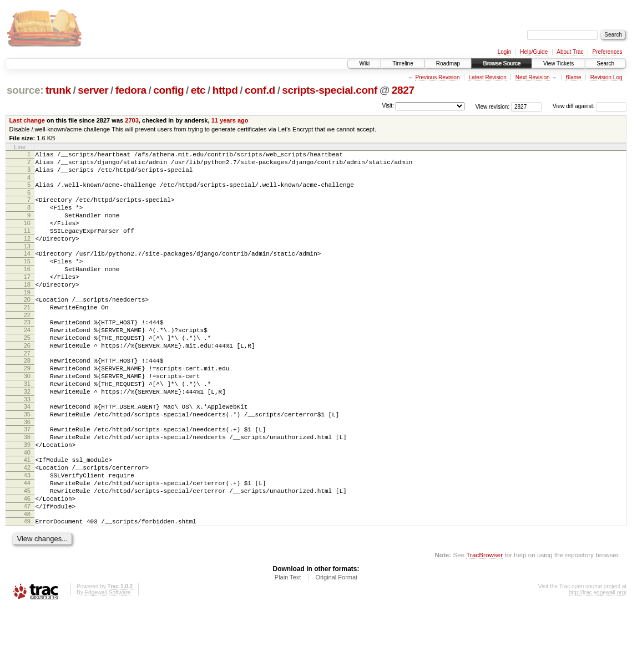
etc (198, 90)
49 (27, 584)
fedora (131, 90)
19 (27, 317)
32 (27, 433)
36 (27, 469)
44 (27, 539)
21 (27, 334)
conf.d (260, 90)
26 (27, 379)
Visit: (388, 106)
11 (27, 244)
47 (27, 568)
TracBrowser (484, 620)
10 (27, 235)
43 (27, 530)
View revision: (493, 106)
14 (27, 270)
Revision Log (606, 77)
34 (27, 450)
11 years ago (230, 120)
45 (27, 549)
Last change (27, 120)
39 (27, 495)
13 (27, 263)
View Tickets (558, 63)
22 (27, 343)
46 (27, 558)
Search (605, 63)
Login (504, 52)
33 (27, 442)
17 (27, 298)
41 (27, 511)
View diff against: (590, 106)
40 (27, 504)
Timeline (403, 63)
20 (27, 324)
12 (27, 253)
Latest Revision (487, 77)
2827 (403, 90)
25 (27, 369)
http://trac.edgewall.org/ (598, 657)
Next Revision (533, 77)
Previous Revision (437, 77)
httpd (225, 90)
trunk (58, 90)
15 (27, 279)
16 (27, 289)
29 (27, 405)
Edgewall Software (107, 657)
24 (27, 360)
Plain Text (288, 642)
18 (27, 308)
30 (27, 414)
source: (25, 90)
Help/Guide (534, 52)
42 (27, 521)
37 (27, 476)
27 (27, 388)
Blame (573, 77)
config (168, 90)
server (93, 90)
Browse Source (502, 63)
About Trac (570, 52)
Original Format (336, 642)
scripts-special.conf (330, 90)
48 (27, 577)
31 (27, 424)
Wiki (364, 63)
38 (27, 485)
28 (27, 395)
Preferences (608, 52)
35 (27, 459)
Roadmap (448, 63)
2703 (132, 120)
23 (27, 350)
